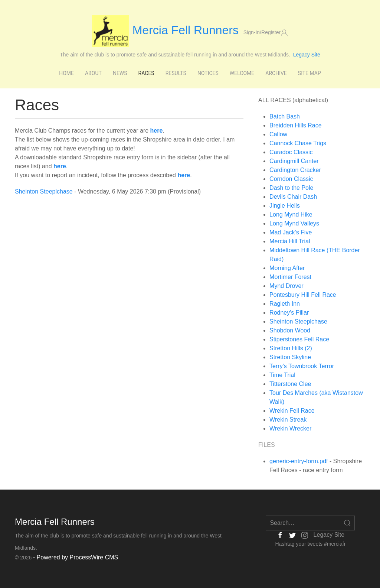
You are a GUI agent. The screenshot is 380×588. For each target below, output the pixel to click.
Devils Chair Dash (293, 197)
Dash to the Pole (291, 188)
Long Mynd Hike (291, 215)
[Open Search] (347, 523)
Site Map (309, 73)
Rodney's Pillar (289, 313)
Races (146, 73)
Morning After (287, 268)
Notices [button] (208, 73)
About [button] (93, 73)
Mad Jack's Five (291, 232)
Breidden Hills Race (296, 125)
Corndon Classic (291, 179)
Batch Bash (285, 116)
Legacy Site (307, 55)
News (120, 73)
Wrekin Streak (288, 420)
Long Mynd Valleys (294, 223)
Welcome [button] (242, 73)
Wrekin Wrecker (290, 428)
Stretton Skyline (290, 357)
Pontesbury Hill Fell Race (303, 295)
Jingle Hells (285, 206)
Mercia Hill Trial (290, 241)
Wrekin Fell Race (292, 411)
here (60, 166)
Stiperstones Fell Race (299, 339)
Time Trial (282, 375)
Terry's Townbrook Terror (302, 366)
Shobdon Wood (290, 330)
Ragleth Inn (285, 304)
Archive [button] (276, 73)
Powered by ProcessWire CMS (78, 557)
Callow (278, 134)
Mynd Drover (286, 286)
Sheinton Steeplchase (44, 191)
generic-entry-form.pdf (299, 461)
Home (66, 73)
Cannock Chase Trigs (298, 143)
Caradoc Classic (291, 152)
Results (176, 73)
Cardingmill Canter (294, 161)
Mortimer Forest (290, 277)
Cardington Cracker (295, 170)
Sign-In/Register (266, 33)
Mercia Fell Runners (167, 30)
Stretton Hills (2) (291, 348)
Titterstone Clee (290, 384)
